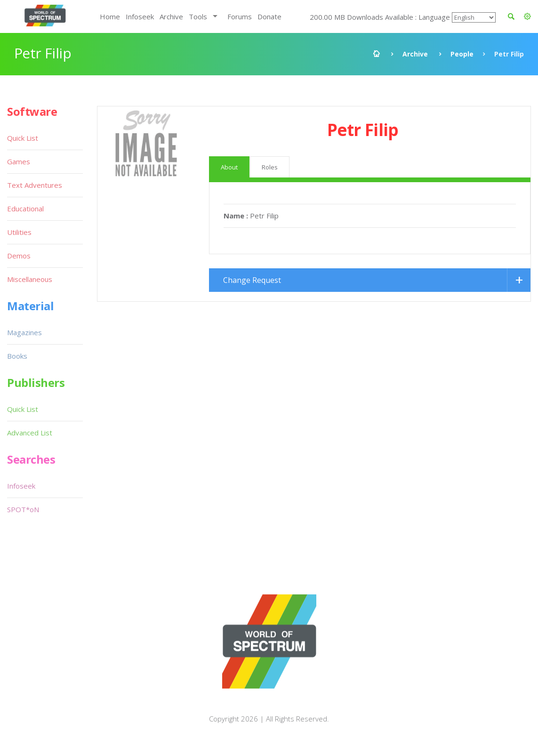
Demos (19, 256)
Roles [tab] (270, 167)
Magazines (24, 332)
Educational (25, 209)
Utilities (19, 232)
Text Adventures (35, 185)
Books (17, 356)
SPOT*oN (23, 509)
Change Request (252, 280)
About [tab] (229, 167)
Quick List (23, 138)
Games (19, 161)
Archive (171, 16)
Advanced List (30, 433)
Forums (240, 16)
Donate (269, 16)
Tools (198, 16)
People (462, 54)
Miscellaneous (30, 279)
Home (110, 16)
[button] (527, 16)
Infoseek (140, 16)
